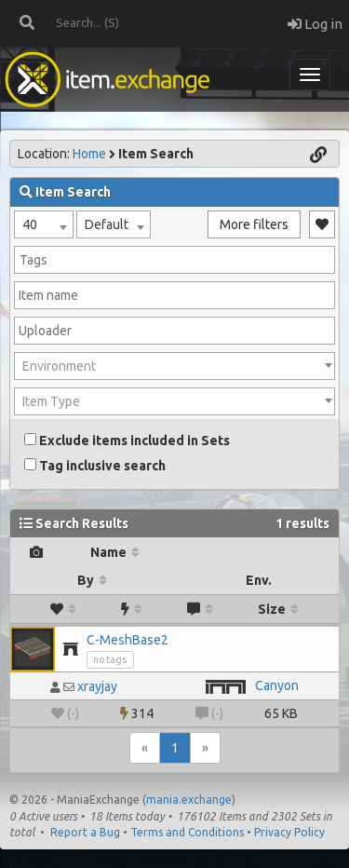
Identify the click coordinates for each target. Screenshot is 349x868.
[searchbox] (174, 260)
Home (89, 154)
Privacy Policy (289, 832)
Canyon (277, 685)
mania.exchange (189, 800)
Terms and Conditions (187, 832)
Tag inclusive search (95, 466)
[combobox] (44, 224)
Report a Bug (85, 832)
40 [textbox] (30, 224)
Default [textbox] (107, 224)
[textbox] (174, 366)
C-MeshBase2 (128, 640)
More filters (254, 224)
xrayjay (97, 686)
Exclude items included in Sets (127, 441)
